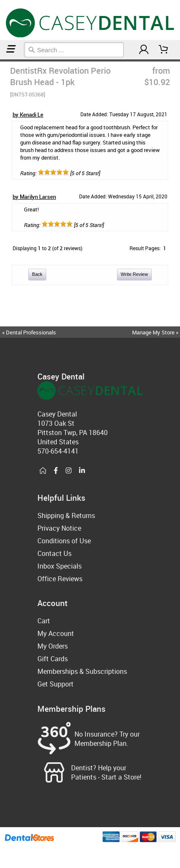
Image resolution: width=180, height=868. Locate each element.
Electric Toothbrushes (5, 60)
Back (37, 274)
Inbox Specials (60, 566)
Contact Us (54, 553)
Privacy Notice (59, 528)
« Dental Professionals (29, 332)
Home (1, 60)
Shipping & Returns (66, 515)
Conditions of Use (64, 541)
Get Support (56, 684)
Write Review (134, 274)
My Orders (53, 646)
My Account (56, 633)
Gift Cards (53, 659)
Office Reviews (60, 579)
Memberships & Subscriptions (82, 671)
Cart (44, 621)
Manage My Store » (156, 332)
